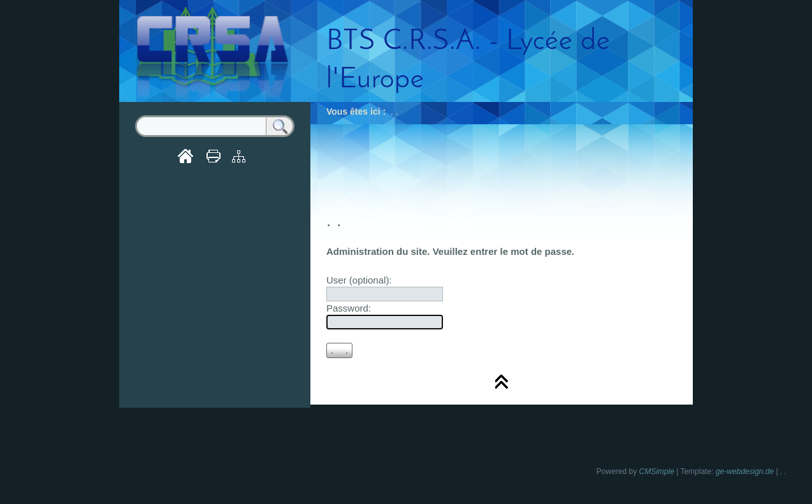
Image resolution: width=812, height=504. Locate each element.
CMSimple (657, 472)
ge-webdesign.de (745, 472)
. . (783, 472)
